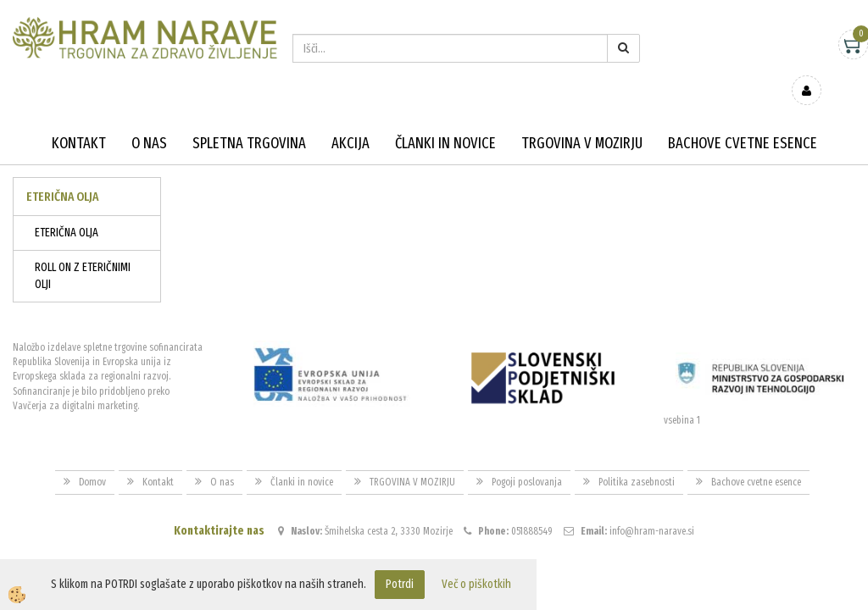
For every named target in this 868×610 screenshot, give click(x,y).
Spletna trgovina (249, 119)
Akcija (351, 119)
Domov (92, 457)
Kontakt (79, 119)
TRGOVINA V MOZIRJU (582, 119)
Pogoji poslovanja (527, 457)
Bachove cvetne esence (743, 119)
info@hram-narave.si (652, 507)
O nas (149, 119)
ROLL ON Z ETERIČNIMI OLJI (83, 251)
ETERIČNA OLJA (67, 208)
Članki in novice (445, 119)
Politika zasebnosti (637, 457)
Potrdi (400, 584)
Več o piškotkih (476, 584)
